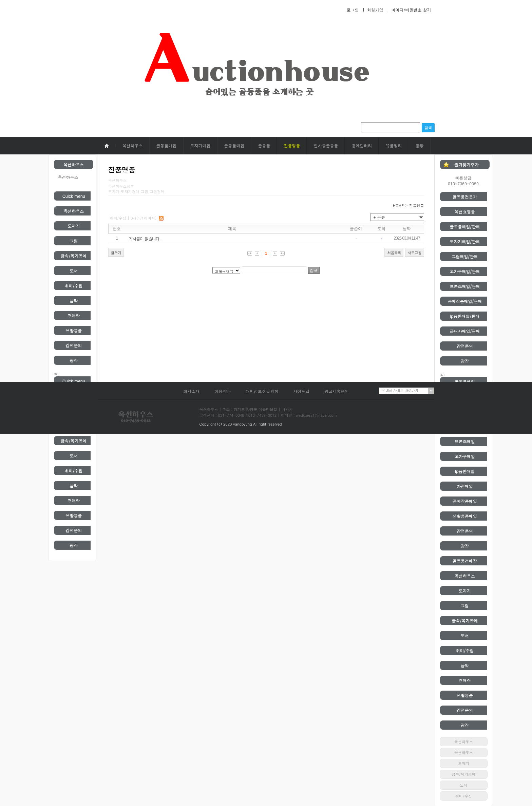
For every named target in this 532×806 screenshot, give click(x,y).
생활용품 (74, 330)
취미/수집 (73, 286)
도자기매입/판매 (465, 241)
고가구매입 (465, 456)
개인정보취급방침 (262, 391)
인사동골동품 (326, 145)
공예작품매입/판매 (465, 301)
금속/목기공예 (73, 256)
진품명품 (292, 145)
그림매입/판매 (465, 256)
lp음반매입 (465, 471)
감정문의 (74, 345)
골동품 (264, 145)
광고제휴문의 (337, 391)
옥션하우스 (133, 145)
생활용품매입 (465, 516)
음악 (74, 301)
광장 (420, 145)
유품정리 (394, 145)
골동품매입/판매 (465, 227)
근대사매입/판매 (465, 331)
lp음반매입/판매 (465, 316)
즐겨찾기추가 (467, 164)
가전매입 (465, 486)
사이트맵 (301, 391)
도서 (74, 271)
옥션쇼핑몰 (465, 212)
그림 (74, 241)
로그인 (353, 10)
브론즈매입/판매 (465, 286)
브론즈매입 (465, 441)
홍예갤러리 (362, 145)
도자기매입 (201, 145)
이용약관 (223, 391)
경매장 (74, 315)
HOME (398, 205)
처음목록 (394, 253)
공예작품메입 (465, 501)
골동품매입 (167, 145)
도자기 (74, 226)
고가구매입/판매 (465, 271)
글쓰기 (116, 253)
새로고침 (415, 253)
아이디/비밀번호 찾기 (411, 10)
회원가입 (375, 10)
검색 (428, 128)
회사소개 (191, 391)
